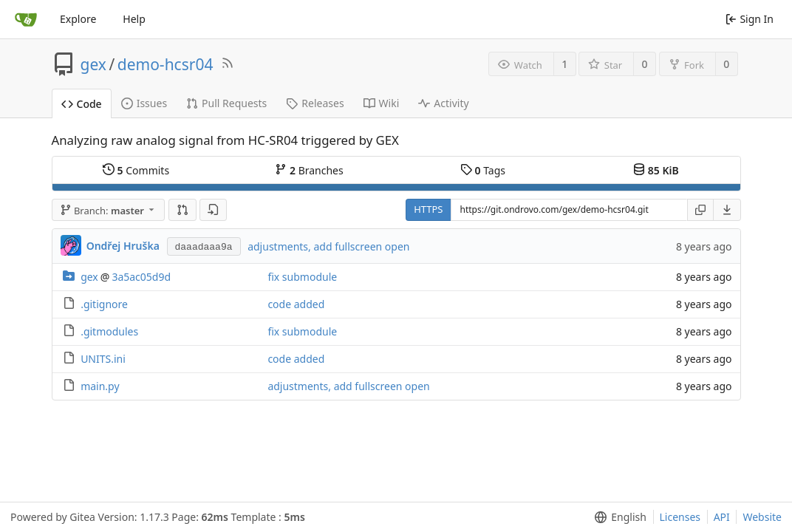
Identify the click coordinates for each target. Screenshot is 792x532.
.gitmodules (109, 331)
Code (82, 104)
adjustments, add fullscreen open (328, 246)
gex (93, 64)
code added (296, 304)
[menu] (727, 210)
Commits (136, 170)
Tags (483, 170)
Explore (78, 19)
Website (762, 517)
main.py (100, 386)
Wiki (382, 103)
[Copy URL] (700, 210)
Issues (144, 103)
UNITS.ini (103, 359)
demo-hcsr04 (165, 64)
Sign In (750, 19)
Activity (443, 103)
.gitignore (104, 304)
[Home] (26, 19)
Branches (309, 170)
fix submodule (302, 277)
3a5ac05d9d (141, 277)
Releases (315, 103)
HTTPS (428, 209)
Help (134, 19)
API (722, 517)
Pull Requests (226, 103)
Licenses (680, 517)
